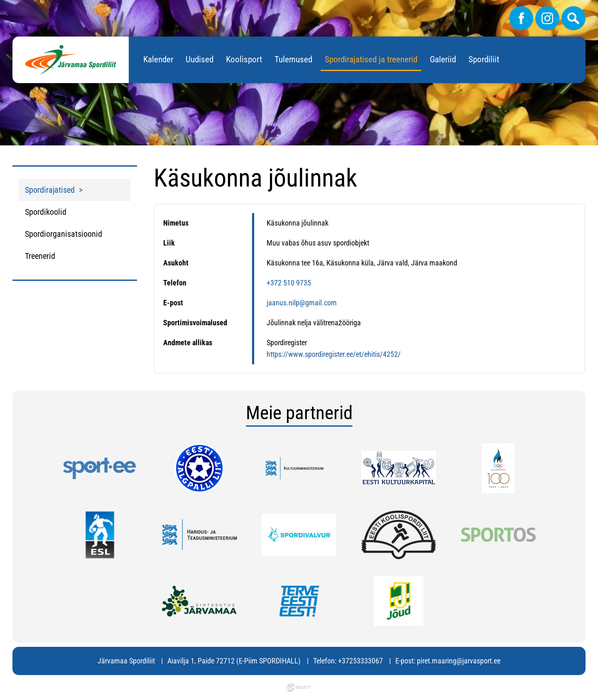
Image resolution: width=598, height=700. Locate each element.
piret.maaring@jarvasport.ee (459, 661)
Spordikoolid (46, 212)
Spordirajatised (50, 190)
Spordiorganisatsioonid (64, 234)
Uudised (200, 59)
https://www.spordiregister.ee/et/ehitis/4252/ (334, 354)
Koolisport (244, 59)
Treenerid (40, 256)
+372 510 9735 (289, 283)
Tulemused (293, 59)
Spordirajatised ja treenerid (371, 59)
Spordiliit (484, 59)
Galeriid (443, 59)
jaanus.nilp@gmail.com (302, 303)
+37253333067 (360, 661)
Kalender (158, 59)
